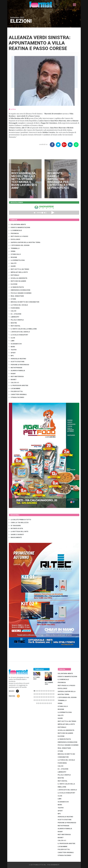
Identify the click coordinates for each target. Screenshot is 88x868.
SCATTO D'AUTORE (17, 362)
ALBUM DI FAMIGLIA (17, 371)
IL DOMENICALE (15, 230)
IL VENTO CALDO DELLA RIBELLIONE (23, 329)
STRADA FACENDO (16, 397)
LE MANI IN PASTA (16, 287)
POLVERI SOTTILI (16, 391)
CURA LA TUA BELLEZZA (19, 523)
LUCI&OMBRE (15, 389)
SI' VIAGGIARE (15, 526)
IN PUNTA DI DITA (16, 529)
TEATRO (13, 350)
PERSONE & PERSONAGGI (19, 365)
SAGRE (12, 266)
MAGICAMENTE (15, 537)
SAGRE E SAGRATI (16, 535)
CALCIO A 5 (14, 383)
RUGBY (12, 374)
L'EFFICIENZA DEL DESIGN (19, 245)
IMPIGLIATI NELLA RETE (18, 272)
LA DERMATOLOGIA (17, 260)
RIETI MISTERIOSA (16, 377)
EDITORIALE (14, 275)
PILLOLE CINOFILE (16, 320)
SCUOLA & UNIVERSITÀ (18, 278)
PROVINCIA (14, 233)
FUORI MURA (14, 308)
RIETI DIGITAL (15, 326)
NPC (11, 356)
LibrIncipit (14, 317)
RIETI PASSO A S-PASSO (18, 236)
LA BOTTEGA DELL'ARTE (19, 532)
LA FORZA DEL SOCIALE (18, 305)
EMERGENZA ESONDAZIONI (20, 290)
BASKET (13, 380)
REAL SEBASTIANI (16, 296)
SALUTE (13, 263)
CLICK (12, 338)
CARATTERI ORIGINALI (18, 394)
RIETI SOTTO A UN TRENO (19, 269)
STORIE (12, 299)
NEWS (12, 347)
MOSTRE (13, 323)
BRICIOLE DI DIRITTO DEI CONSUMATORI (24, 302)
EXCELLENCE (15, 239)
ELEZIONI (13, 284)
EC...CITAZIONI (15, 314)
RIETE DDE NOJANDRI (17, 281)
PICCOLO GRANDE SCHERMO (20, 293)
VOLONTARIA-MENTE (17, 224)
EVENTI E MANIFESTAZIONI (19, 228)
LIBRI (12, 341)
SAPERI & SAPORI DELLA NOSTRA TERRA (25, 242)
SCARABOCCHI (15, 344)
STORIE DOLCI (15, 254)
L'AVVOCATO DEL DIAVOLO (19, 332)
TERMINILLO (14, 248)
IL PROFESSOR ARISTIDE (19, 386)
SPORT (12, 353)
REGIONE (13, 257)
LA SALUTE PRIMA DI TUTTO (20, 520)
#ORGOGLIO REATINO (17, 359)
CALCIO (13, 311)
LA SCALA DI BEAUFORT (18, 335)
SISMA (12, 251)
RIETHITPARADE (16, 368)
